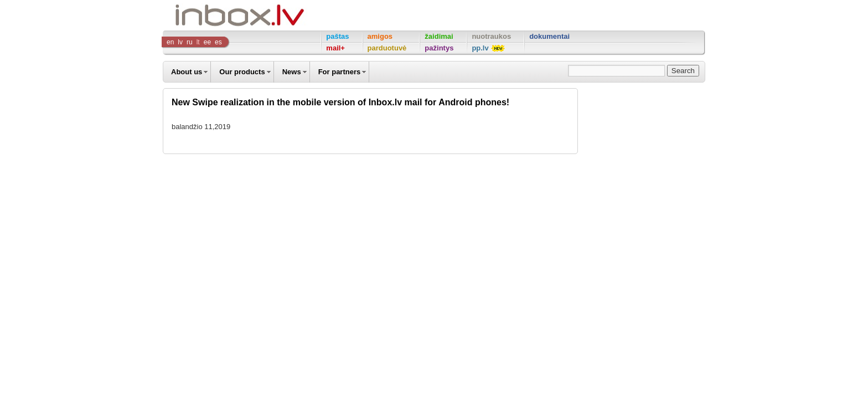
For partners (340, 72)
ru (190, 42)
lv (180, 42)
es (218, 42)
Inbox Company (215, 15)
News (292, 72)
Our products (242, 72)
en (170, 42)
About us (187, 72)
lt (198, 42)
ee (207, 42)
